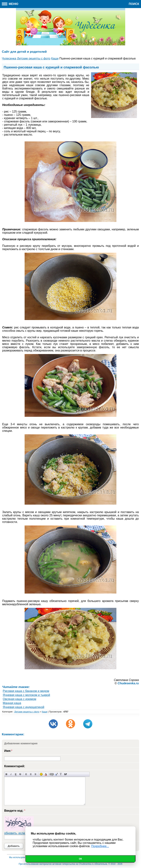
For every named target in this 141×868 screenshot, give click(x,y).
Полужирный (7, 774)
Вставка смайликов (41, 774)
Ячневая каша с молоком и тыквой (26, 695)
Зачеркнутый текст (20, 774)
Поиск (134, 4)
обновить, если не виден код (24, 833)
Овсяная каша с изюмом (19, 699)
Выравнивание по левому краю (26, 774)
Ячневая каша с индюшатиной (23, 707)
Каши (45, 712)
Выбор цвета (46, 774)
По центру (31, 774)
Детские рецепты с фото (27, 712)
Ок (81, 859)
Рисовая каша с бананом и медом (26, 691)
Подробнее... (100, 846)
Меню (10, 4)
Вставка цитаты (56, 774)
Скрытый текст (52, 774)
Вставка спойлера (65, 774)
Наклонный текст (11, 774)
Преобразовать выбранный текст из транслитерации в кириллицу (61, 774)
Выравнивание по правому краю (35, 774)
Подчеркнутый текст (16, 774)
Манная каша (12, 703)
